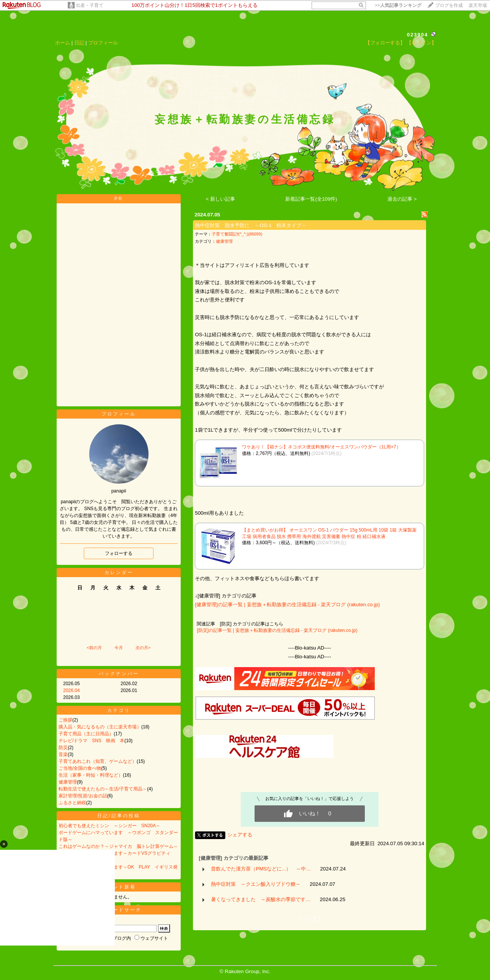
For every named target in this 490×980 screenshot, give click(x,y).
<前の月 (94, 648)
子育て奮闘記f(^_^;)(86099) (237, 234)
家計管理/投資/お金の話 (83, 796)
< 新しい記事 (221, 199)
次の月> (143, 648)
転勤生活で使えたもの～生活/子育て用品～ (103, 789)
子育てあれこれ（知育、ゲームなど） (98, 761)
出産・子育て (90, 5)
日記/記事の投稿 (118, 816)
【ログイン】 (421, 43)
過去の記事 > (402, 199)
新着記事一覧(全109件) (311, 199)
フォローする (119, 553)
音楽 (63, 754)
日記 (79, 43)
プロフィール (103, 43)
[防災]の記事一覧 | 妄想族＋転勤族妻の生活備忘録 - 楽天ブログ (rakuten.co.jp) (277, 630)
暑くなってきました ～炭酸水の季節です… (261, 899)
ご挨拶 (65, 720)
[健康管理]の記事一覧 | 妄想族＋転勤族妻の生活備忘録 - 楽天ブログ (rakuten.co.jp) (287, 605)
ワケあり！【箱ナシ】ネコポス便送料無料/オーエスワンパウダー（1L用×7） (321, 447)
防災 (63, 748)
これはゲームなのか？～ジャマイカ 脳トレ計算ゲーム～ (118, 846)
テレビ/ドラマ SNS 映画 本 (91, 741)
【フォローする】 (385, 43)
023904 (417, 35)
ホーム (63, 43)
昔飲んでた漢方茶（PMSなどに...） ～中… (261, 869)
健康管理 (68, 782)
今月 (119, 648)
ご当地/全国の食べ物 (80, 768)
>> (398, 5)
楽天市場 (478, 5)
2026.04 (71, 690)
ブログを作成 (449, 5)
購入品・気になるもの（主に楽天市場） (100, 727)
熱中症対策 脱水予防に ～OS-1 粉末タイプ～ (251, 225)
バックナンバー (119, 674)
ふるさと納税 (72, 803)
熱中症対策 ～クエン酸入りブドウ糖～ (256, 884)
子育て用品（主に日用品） (86, 734)
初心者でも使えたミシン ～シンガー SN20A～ (109, 826)
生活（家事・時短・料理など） (91, 775)
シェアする (240, 835)
